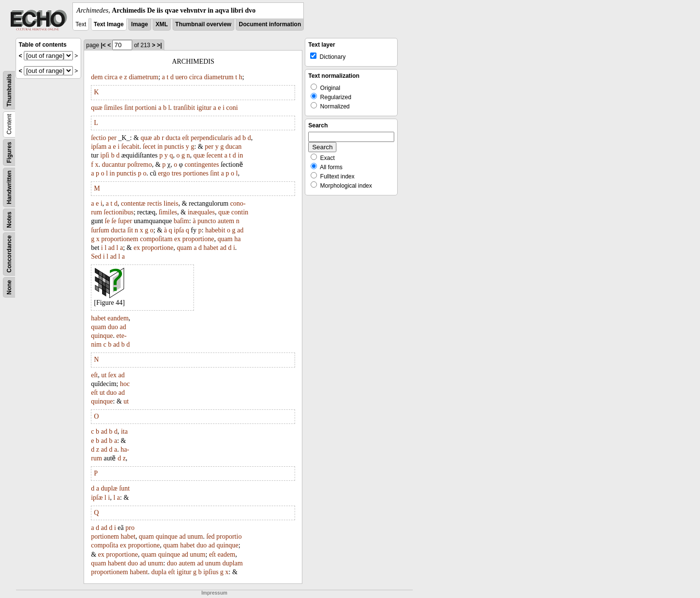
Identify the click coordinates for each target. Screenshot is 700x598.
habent (117, 563)
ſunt (124, 488)
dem (97, 77)
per (112, 138)
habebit (215, 230)
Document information (270, 24)
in (160, 147)
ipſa (179, 230)
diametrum (144, 77)
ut (104, 375)
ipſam (99, 147)
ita (124, 431)
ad (237, 138)
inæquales (201, 212)
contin (240, 212)
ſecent (214, 155)
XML (162, 24)
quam (225, 239)
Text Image (109, 24)
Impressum (214, 593)
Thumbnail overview (203, 24)
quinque (102, 336)
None (9, 287)
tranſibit (184, 108)
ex (177, 239)
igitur (204, 108)
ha (237, 239)
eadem (226, 554)
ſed (210, 536)
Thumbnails (9, 90)
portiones (196, 173)
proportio (229, 536)
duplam (232, 563)
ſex (113, 375)
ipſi (105, 155)
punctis (174, 147)
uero (182, 77)
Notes (9, 220)
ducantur (114, 165)
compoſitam (156, 239)
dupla (159, 572)
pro (130, 528)
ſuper (125, 221)
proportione (198, 239)
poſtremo (140, 165)
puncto (207, 221)
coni (232, 108)
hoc (125, 384)
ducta (173, 138)
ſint (129, 108)
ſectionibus (118, 212)
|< (103, 45)
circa (111, 77)
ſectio (98, 138)
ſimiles (113, 108)
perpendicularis (211, 138)
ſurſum (100, 230)
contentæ (133, 203)
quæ (96, 108)
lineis (171, 203)
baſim (181, 221)
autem (226, 221)
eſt (186, 138)
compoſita (105, 545)
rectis (155, 203)
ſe (107, 221)
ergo (164, 173)
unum (195, 536)
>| (159, 45)
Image (140, 24)
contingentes (202, 165)
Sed (96, 256)
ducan (234, 147)
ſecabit (130, 147)
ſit (130, 230)
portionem (105, 536)
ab (157, 138)
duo (113, 327)
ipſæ (97, 498)
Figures (9, 152)
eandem (118, 318)
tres (176, 173)
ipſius (211, 572)
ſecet (149, 147)
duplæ (109, 488)
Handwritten (9, 187)
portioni (146, 108)
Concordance (9, 254)
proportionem (120, 239)
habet (211, 248)
